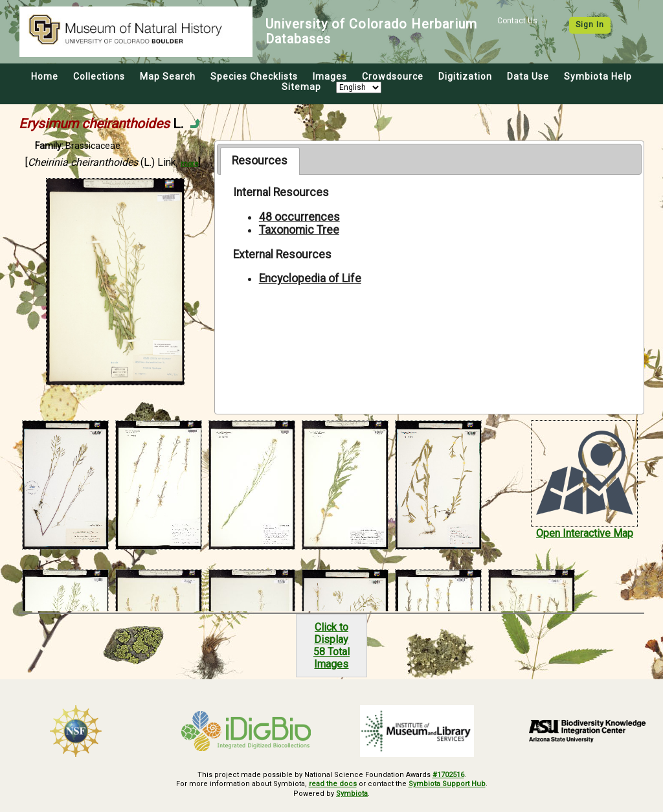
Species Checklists (254, 76)
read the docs (333, 784)
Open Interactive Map (585, 533)
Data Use (528, 76)
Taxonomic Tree (299, 230)
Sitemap (301, 87)
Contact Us (517, 21)
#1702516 (448, 775)
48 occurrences (299, 217)
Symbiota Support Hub (447, 784)
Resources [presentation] (260, 161)
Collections (99, 76)
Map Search (168, 76)
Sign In (590, 25)
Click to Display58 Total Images (331, 646)
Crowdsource (393, 76)
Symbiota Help (598, 76)
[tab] (260, 161)
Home (45, 76)
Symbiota (352, 794)
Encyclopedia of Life (310, 278)
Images (330, 76)
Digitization (465, 76)
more (189, 164)
